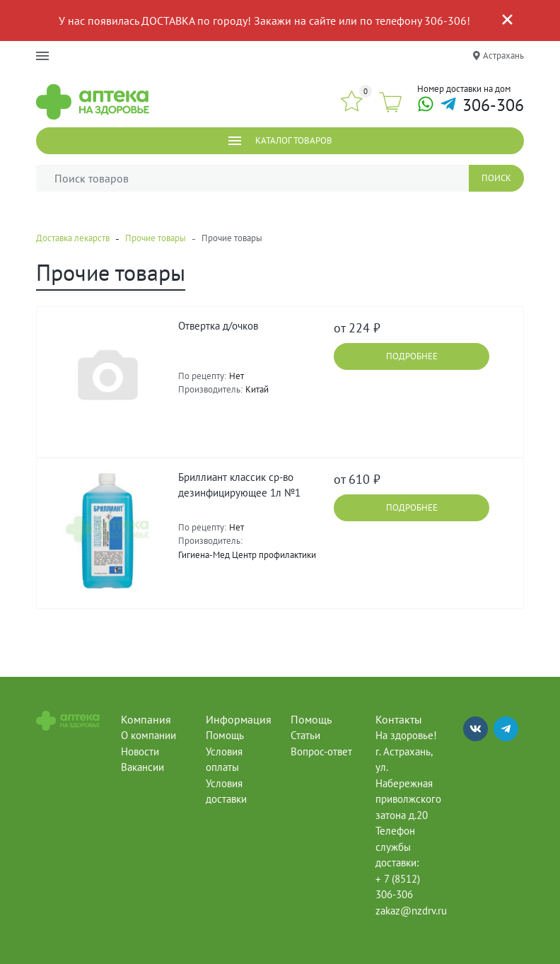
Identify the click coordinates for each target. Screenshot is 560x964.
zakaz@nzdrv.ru (411, 911)
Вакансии (142, 767)
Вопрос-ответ (321, 751)
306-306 (493, 106)
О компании (148, 735)
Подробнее (412, 356)
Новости (140, 751)
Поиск (496, 178)
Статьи (305, 735)
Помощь (225, 735)
